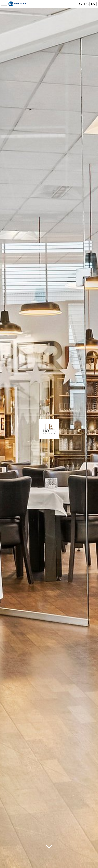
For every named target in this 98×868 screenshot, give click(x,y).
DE (86, 4)
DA (80, 4)
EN (93, 4)
